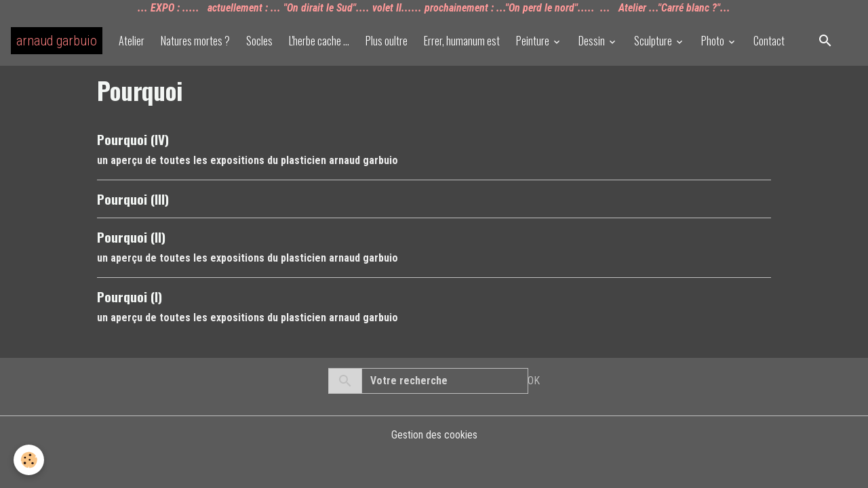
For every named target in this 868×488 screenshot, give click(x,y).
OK (534, 381)
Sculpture (654, 41)
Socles (259, 41)
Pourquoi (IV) (133, 139)
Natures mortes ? (195, 41)
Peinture (534, 41)
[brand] (57, 41)
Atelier (132, 41)
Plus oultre (387, 41)
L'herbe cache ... (319, 41)
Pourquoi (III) (133, 199)
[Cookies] (29, 460)
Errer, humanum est (462, 41)
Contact (769, 41)
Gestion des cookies (434, 435)
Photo (714, 41)
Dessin (593, 41)
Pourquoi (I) (130, 297)
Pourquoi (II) (131, 237)
